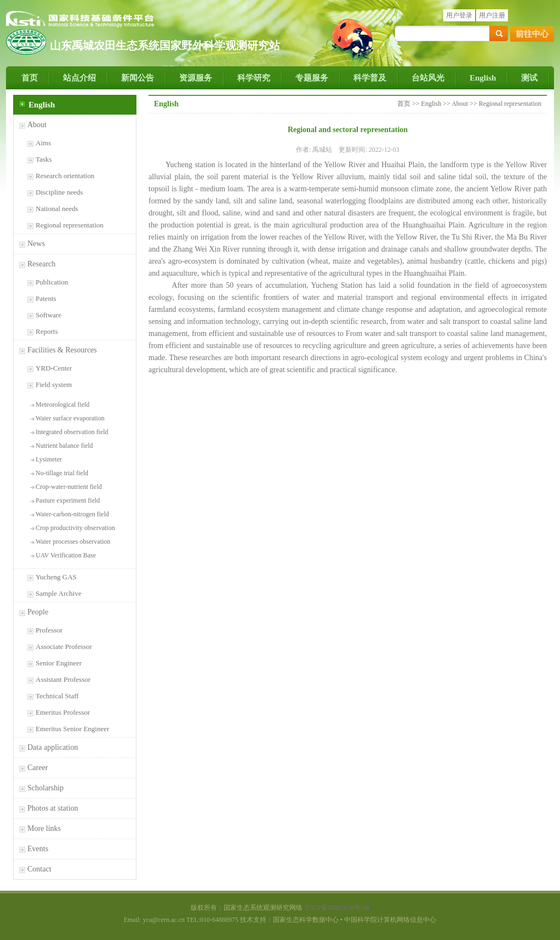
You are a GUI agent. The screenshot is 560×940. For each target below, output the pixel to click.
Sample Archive (58, 593)
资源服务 (196, 78)
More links (44, 828)
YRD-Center (54, 368)
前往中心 (532, 34)
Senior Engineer (59, 663)
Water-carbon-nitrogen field (72, 514)
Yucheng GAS (56, 577)
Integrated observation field (72, 432)
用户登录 (459, 15)
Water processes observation (73, 542)
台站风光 (428, 78)
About (37, 125)
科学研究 (254, 78)
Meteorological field (62, 405)
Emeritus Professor (63, 712)
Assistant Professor (63, 679)
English (483, 78)
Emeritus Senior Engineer (72, 729)
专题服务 (312, 78)
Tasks (44, 159)
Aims (43, 143)
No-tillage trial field (62, 473)
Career (38, 768)
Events (38, 849)
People (38, 612)
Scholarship (45, 788)
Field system (54, 384)
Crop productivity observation (75, 528)
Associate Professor (64, 646)
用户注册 (492, 15)
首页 (30, 78)
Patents (46, 298)
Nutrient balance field (64, 446)
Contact (39, 869)
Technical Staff (57, 696)
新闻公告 (138, 78)
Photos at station (53, 808)
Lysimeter (49, 459)
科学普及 (370, 78)
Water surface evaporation (70, 418)
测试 (529, 78)
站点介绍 (79, 78)
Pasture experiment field (68, 500)
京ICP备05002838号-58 (337, 908)
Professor (49, 630)
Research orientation (65, 176)
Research (41, 264)
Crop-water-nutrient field (69, 487)
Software (48, 315)
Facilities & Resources (62, 350)
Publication (52, 282)
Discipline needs (59, 192)
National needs (57, 209)
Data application (53, 747)
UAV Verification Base (66, 555)
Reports (47, 331)
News (36, 244)
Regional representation (70, 225)
